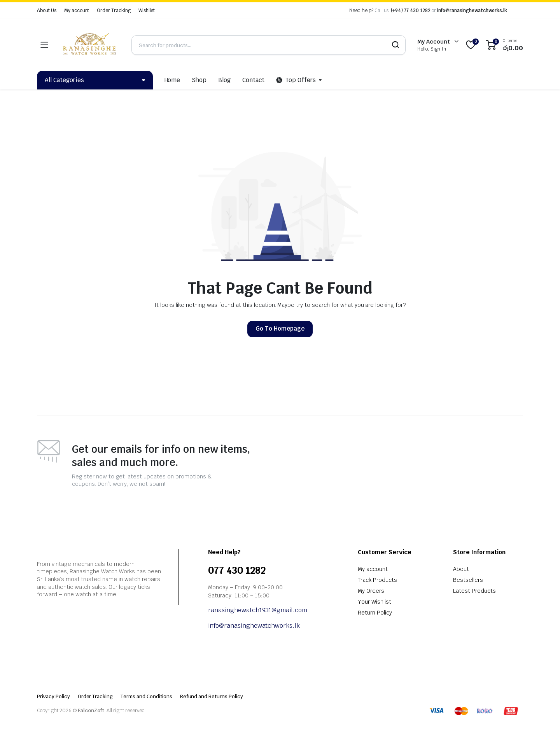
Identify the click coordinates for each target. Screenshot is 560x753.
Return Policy (375, 613)
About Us (47, 11)
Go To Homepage (280, 328)
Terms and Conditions (146, 696)
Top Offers (296, 80)
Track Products (377, 580)
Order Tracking (114, 11)
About (461, 569)
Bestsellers (468, 580)
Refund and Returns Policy (212, 696)
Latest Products (474, 591)
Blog (224, 80)
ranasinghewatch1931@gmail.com (258, 610)
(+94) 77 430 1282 (411, 11)
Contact (253, 80)
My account (77, 11)
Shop (199, 80)
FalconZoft (91, 710)
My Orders (371, 591)
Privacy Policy (53, 696)
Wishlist (147, 11)
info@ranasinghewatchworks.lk (472, 11)
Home (172, 80)
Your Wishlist (374, 602)
